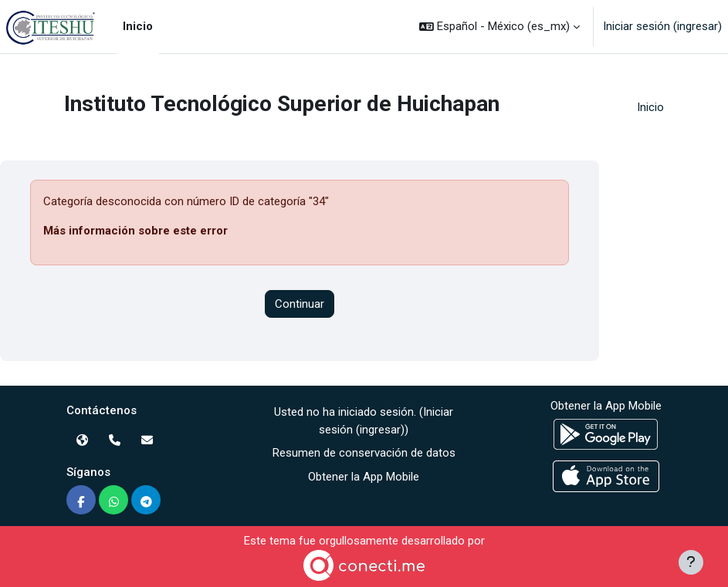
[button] (499, 27)
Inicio (650, 107)
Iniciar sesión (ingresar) (662, 26)
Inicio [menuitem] (138, 26)
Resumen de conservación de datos (364, 453)
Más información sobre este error (135, 231)
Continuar (300, 304)
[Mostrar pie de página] (691, 562)
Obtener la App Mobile (364, 477)
